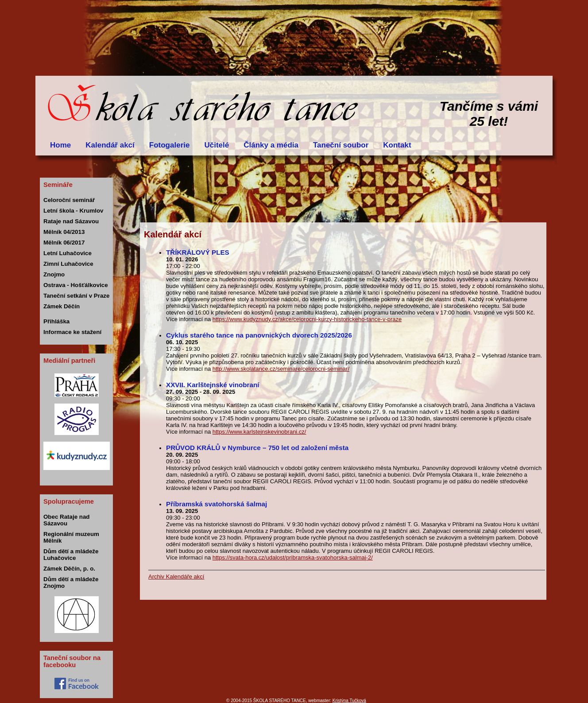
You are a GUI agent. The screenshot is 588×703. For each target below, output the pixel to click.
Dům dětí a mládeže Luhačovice (71, 555)
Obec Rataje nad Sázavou (66, 520)
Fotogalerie (170, 145)
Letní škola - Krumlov (73, 211)
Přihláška (56, 321)
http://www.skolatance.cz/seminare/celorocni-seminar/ (281, 369)
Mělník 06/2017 (64, 243)
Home (60, 145)
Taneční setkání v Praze (76, 296)
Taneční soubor (341, 145)
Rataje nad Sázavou (71, 221)
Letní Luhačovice (68, 253)
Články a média (271, 145)
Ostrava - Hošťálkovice (76, 285)
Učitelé (217, 145)
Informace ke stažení (72, 332)
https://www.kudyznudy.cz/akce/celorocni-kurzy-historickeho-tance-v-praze (307, 319)
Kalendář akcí (110, 145)
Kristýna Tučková (349, 701)
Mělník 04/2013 (64, 232)
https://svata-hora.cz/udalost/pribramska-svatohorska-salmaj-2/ (293, 557)
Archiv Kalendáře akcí (176, 577)
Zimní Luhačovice (68, 264)
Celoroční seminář (69, 200)
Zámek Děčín (62, 306)
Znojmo (54, 274)
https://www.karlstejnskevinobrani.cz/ (259, 432)
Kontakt (397, 145)
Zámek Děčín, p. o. (69, 569)
